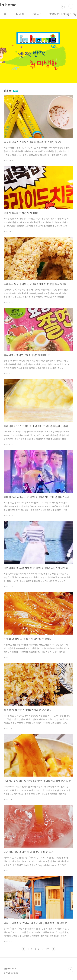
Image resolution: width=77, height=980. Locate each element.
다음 (54, 949)
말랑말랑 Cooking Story (63, 14)
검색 (64, 6)
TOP (71, 970)
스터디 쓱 (19, 14)
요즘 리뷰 (37, 14)
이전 (23, 949)
